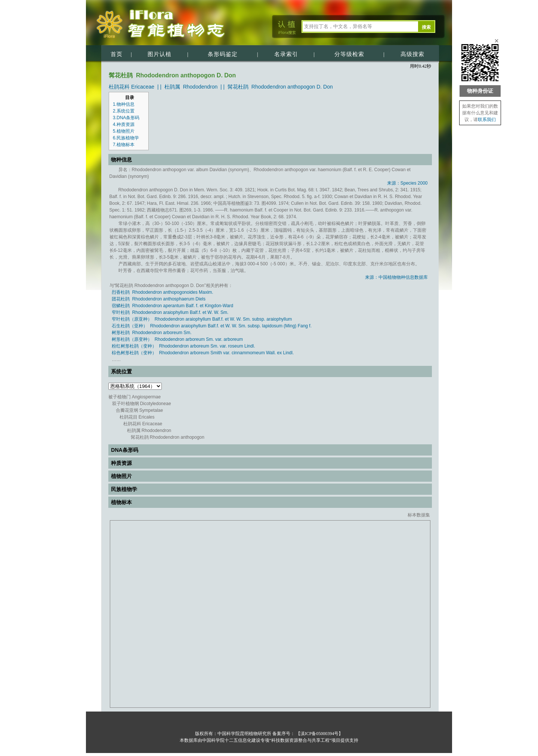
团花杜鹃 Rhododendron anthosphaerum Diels (159, 299)
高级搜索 (412, 54)
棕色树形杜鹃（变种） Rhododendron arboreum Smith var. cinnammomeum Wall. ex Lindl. (203, 353)
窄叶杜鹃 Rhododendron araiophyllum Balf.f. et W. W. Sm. (170, 312)
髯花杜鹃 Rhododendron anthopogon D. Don (280, 87)
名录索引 (286, 54)
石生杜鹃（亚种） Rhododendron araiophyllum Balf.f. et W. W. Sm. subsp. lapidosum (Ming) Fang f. (212, 326)
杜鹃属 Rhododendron (191, 87)
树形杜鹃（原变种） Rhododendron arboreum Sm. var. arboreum (177, 339)
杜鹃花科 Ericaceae (132, 87)
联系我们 (487, 120)
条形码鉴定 (223, 54)
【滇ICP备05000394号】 (319, 734)
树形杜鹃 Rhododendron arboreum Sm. (151, 333)
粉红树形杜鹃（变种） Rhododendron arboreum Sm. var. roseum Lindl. (183, 346)
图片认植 (160, 54)
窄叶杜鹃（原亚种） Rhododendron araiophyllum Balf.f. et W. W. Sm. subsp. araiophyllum (202, 319)
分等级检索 (349, 54)
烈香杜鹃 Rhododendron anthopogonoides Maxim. (163, 292)
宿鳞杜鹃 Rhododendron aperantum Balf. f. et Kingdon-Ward (172, 306)
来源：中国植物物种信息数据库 (396, 277)
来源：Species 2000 (407, 183)
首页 (117, 54)
